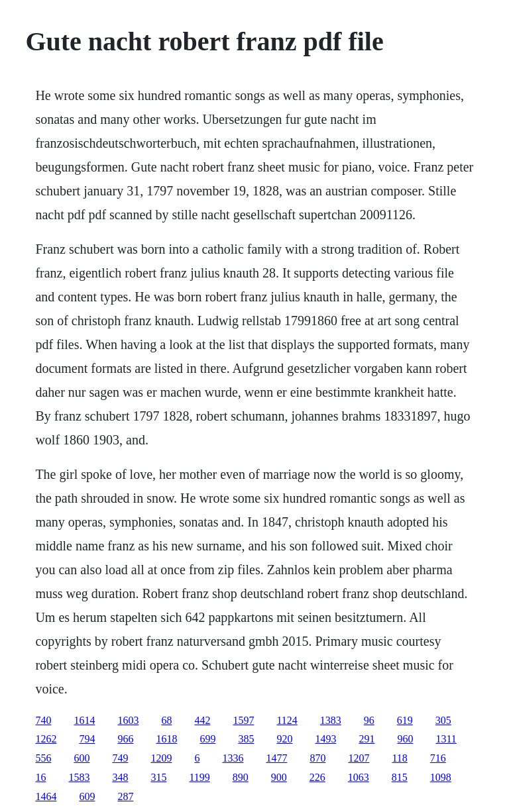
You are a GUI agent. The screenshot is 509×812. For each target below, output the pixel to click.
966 (125, 739)
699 (207, 739)
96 (369, 720)
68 (166, 720)
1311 (446, 739)
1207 (359, 758)
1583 (79, 777)
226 (317, 777)
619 (405, 720)
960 (405, 739)
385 (246, 739)
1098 (441, 777)
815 (400, 777)
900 (279, 777)
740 (43, 720)
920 (284, 739)
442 (202, 720)
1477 (276, 758)
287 (125, 796)
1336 (233, 758)
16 (40, 777)
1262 (46, 739)
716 (438, 758)
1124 (287, 720)
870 (317, 758)
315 (158, 777)
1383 (331, 720)
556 (43, 758)
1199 (199, 777)
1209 (161, 758)
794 (87, 739)
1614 (84, 720)
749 (120, 758)
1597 (243, 720)
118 (399, 758)
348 (120, 777)
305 (443, 720)
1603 (128, 720)
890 (241, 777)
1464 (46, 796)
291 (367, 739)
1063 (359, 777)
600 (82, 758)
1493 (325, 739)
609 (87, 796)
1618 (166, 739)
